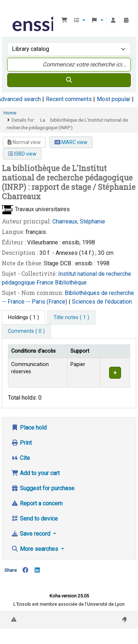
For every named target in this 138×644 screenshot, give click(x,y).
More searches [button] (35, 549)
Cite (21, 458)
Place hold (29, 428)
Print (21, 443)
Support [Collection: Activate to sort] (80, 351)
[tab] (71, 318)
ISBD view (22, 154)
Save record (31, 534)
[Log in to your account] (113, 21)
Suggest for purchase (43, 488)
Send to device (34, 519)
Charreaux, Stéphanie (79, 221)
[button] (64, 21)
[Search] (69, 80)
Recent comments (69, 99)
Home (10, 113)
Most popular (114, 99)
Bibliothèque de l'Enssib (13, 10)
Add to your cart (35, 473)
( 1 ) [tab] (23, 317)
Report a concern (37, 503)
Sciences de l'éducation (102, 302)
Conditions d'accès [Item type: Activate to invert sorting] (33, 351)
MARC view (71, 142)
